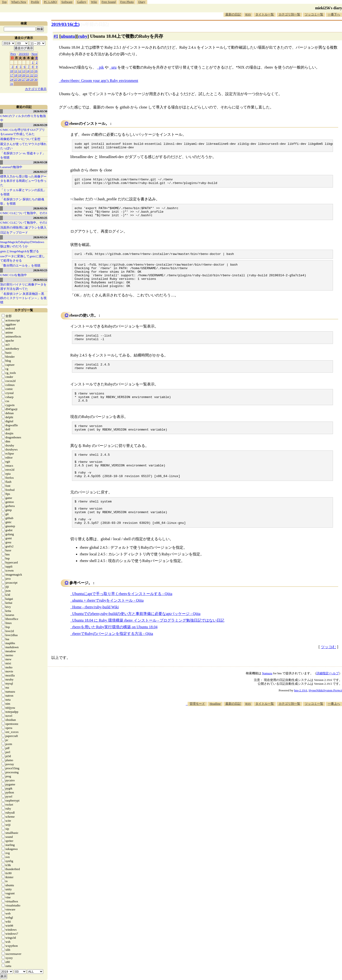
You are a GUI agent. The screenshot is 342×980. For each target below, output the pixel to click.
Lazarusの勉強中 (11, 167)
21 (28, 75)
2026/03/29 (40, 125)
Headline (215, 731)
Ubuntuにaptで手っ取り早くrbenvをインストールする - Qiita (122, 621)
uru (114, 67)
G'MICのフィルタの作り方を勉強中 (23, 118)
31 (12, 84)
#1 (56, 36)
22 (32, 75)
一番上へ (334, 731)
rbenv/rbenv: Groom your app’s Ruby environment (100, 81)
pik (101, 67)
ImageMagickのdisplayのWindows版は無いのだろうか (22, 244)
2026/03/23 (40, 270)
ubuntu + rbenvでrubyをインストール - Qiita (108, 627)
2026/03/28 (40, 162)
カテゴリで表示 (36, 89)
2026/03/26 (40, 208)
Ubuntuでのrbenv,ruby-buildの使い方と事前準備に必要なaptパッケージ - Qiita (136, 641)
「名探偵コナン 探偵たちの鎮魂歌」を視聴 (22, 201)
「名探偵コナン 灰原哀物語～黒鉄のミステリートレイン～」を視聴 (23, 298)
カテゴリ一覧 (24, 310)
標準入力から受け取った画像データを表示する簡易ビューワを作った (23, 181)
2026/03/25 (40, 218)
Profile (35, 2)
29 (32, 79)
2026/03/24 (40, 237)
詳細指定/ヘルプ (328, 700)
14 (28, 71)
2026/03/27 (40, 172)
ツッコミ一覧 (314, 14)
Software (67, 2)
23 (36, 75)
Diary (142, 2)
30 (36, 79)
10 (12, 71)
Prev (13, 54)
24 (12, 79)
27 (24, 79)
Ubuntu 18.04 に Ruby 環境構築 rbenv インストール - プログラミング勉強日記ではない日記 (148, 647)
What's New (19, 2)
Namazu (267, 700)
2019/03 (24, 54)
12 (20, 71)
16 (36, 71)
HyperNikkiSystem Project (325, 717)
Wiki (94, 2)
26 (20, 79)
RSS (248, 14)
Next (34, 54)
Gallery (82, 2)
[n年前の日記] (95, 24)
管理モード (197, 731)
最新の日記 (233, 14)
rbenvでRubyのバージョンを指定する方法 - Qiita (113, 661)
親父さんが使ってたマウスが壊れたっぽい (23, 146)
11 (16, 71)
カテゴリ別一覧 (289, 14)
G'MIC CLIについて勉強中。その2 (24, 223)
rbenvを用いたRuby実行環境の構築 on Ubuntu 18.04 (115, 654)
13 (24, 71)
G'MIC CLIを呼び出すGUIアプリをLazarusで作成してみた (23, 132)
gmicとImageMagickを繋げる (20, 251)
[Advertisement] (256, 748)
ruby (83, 36)
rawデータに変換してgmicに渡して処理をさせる (23, 258)
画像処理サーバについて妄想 (20, 139)
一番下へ (334, 14)
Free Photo (127, 2)
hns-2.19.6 (301, 717)
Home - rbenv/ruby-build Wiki (95, 634)
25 (16, 79)
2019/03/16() (65, 24)
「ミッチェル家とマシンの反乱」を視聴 (23, 192)
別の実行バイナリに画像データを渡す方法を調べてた (23, 287)
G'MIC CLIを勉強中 (14, 275)
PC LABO (50, 2)
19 (20, 75)
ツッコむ (328, 674)
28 (28, 79)
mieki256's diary (329, 8)
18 (16, 75)
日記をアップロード (14, 232)
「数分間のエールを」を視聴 (20, 265)
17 (12, 75)
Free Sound (109, 2)
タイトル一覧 (265, 14)
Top (4, 2)
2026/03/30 (40, 111)
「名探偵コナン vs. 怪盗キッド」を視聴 (23, 155)
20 (24, 75)
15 (32, 71)
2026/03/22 (40, 280)
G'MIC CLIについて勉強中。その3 (24, 213)
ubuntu (68, 36)
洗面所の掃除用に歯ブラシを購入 (23, 227)
